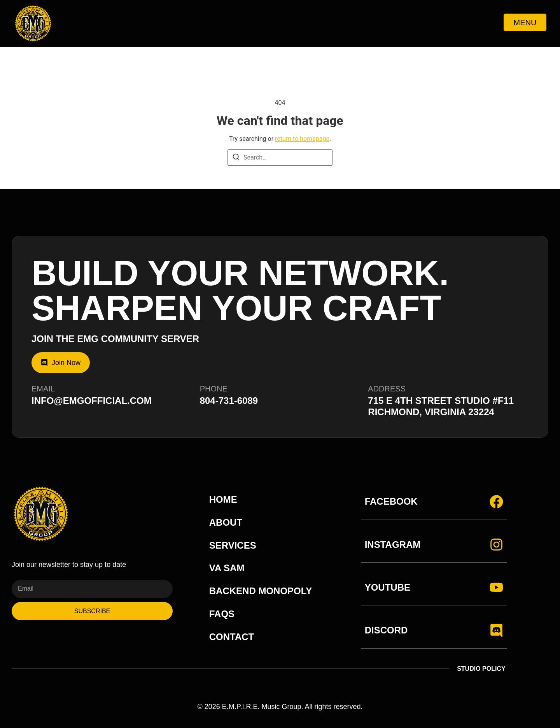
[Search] (236, 158)
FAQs (222, 614)
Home (223, 499)
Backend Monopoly (261, 591)
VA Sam (227, 568)
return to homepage (302, 139)
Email (43, 389)
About (226, 522)
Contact (232, 637)
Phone (214, 389)
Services (233, 545)
